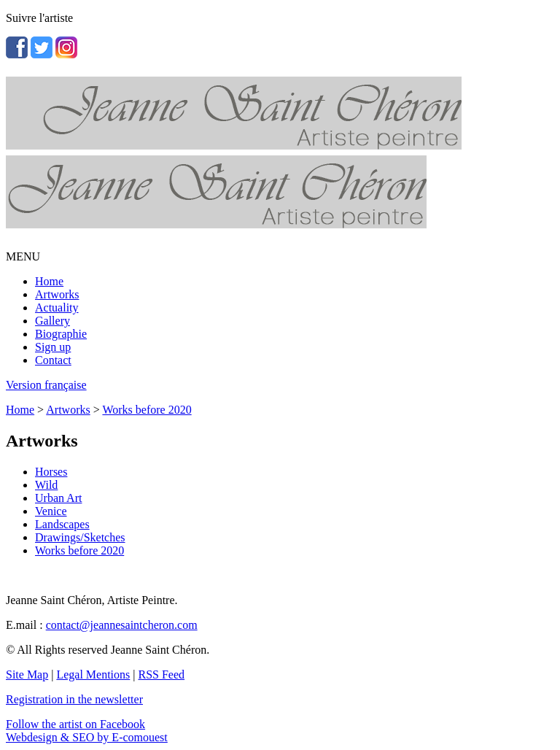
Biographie (61, 334)
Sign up (53, 347)
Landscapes (62, 524)
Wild (46, 485)
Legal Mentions (93, 674)
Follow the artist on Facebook (75, 724)
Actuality (57, 308)
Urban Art (58, 498)
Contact (53, 360)
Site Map (27, 674)
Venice (51, 511)
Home (49, 281)
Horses (51, 472)
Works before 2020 (147, 410)
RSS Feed (162, 674)
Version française (46, 385)
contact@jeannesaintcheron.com (122, 625)
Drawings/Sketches (80, 537)
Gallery (52, 321)
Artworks (57, 294)
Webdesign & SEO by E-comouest (87, 737)
